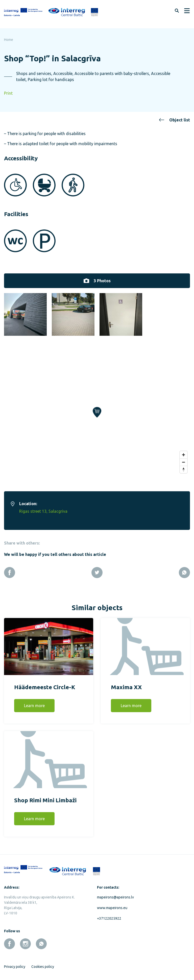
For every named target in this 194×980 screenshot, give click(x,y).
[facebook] (9, 941)
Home (9, 40)
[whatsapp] (41, 941)
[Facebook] (10, 570)
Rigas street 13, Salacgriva (43, 508)
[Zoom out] (184, 459)
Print (8, 93)
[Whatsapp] (184, 570)
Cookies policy (43, 964)
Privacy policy (15, 964)
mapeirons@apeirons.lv (115, 894)
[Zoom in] (184, 452)
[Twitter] (97, 570)
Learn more (34, 703)
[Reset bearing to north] (184, 466)
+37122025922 (109, 915)
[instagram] (25, 941)
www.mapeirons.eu (112, 905)
